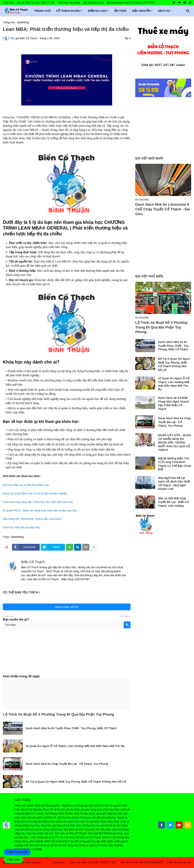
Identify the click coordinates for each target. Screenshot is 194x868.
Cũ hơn (124, 616)
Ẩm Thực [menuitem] (120, 11)
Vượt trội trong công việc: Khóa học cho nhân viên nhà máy (38, 502)
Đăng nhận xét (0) (67, 607)
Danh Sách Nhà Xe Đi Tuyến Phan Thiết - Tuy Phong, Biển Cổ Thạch (71, 728)
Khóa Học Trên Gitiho (69, 3)
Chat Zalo (14, 859)
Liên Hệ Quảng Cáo (93, 3)
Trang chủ (9, 22)
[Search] (127, 625)
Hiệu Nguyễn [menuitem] (141, 11)
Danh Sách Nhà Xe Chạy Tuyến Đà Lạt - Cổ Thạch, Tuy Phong (67, 764)
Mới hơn (10, 616)
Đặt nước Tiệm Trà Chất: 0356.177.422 (93, 862)
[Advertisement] (67, 655)
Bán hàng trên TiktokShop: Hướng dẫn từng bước (32, 519)
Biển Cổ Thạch (33, 562)
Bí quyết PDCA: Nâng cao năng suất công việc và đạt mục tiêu (40, 510)
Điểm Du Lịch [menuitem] (97, 11)
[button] (188, 11)
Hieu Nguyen (33, 862)
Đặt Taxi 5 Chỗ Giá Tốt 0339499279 (142, 862)
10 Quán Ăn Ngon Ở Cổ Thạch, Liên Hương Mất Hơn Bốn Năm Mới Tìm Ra (75, 746)
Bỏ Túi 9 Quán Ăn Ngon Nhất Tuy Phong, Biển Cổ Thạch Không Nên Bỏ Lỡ (76, 782)
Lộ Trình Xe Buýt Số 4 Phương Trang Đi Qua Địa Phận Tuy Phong (58, 714)
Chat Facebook (17, 852)
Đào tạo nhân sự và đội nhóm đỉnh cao (26, 485)
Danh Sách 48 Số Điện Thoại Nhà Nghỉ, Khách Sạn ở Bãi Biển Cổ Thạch (174, 403)
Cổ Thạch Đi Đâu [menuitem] (68, 11)
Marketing (23, 22)
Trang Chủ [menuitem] (42, 11)
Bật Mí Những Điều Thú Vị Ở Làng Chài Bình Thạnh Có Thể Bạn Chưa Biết (174, 464)
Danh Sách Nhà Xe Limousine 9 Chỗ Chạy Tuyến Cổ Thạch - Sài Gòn (163, 209)
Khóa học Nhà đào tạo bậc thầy (22, 527)
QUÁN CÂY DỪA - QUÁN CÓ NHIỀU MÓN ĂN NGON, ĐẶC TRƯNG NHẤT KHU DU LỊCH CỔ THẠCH (175, 442)
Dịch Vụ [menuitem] (164, 11)
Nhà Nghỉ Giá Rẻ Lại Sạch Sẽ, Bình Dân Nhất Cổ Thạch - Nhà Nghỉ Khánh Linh (174, 483)
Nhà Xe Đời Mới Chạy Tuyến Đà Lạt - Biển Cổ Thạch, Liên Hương (173, 502)
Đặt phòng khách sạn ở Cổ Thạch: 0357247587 (131, 3)
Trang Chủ (8, 3)
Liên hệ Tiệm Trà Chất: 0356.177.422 (36, 3)
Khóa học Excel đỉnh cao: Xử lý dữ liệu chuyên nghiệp (35, 493)
